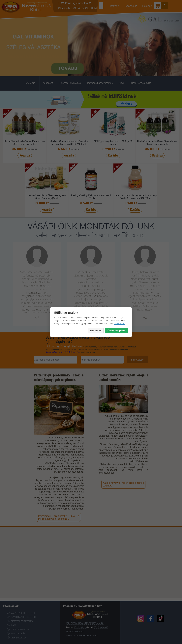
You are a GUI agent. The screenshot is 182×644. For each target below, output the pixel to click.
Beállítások (96, 331)
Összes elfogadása (116, 331)
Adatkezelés (119, 324)
